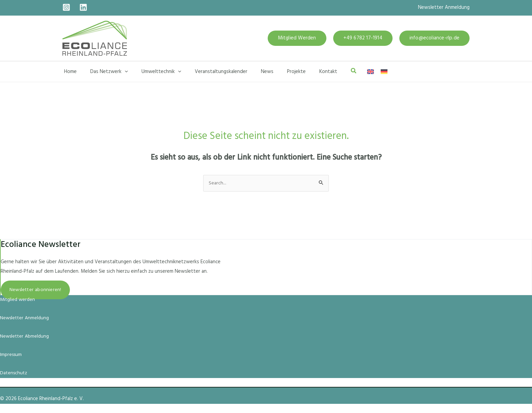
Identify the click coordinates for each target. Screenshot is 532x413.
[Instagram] (66, 7)
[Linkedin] (83, 7)
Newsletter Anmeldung (444, 7)
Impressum (12, 355)
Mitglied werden (18, 300)
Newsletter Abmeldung (26, 337)
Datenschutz (14, 373)
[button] (297, 38)
